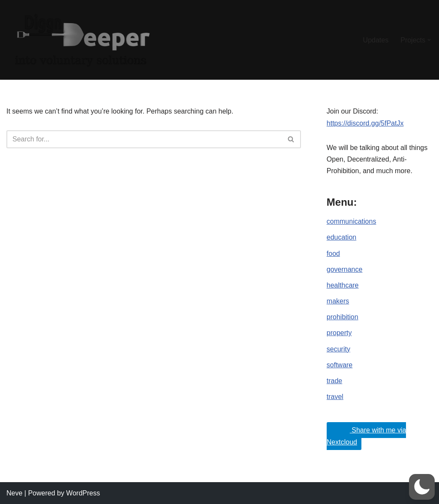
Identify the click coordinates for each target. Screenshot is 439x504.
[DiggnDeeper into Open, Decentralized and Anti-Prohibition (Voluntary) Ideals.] (81, 40)
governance (345, 269)
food (333, 253)
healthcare (343, 285)
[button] (429, 40)
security (338, 349)
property (339, 333)
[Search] (144, 139)
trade (334, 381)
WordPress (83, 493)
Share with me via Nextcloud (367, 434)
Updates (376, 40)
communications (352, 221)
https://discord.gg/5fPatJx (365, 123)
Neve (14, 493)
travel (335, 397)
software (340, 365)
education (341, 237)
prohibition (343, 317)
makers (338, 301)
